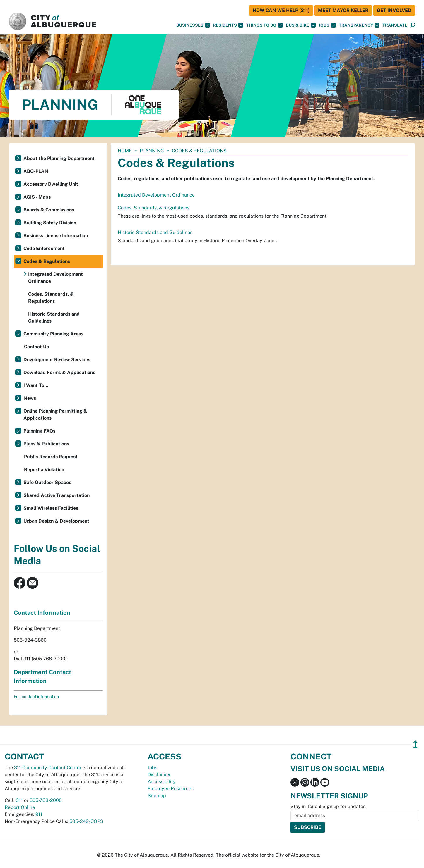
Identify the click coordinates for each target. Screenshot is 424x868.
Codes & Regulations (47, 261)
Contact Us (36, 347)
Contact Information (42, 613)
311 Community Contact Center (48, 768)
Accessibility (162, 782)
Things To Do (265, 25)
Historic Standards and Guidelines (155, 232)
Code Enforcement (44, 248)
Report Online (20, 807)
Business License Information (56, 236)
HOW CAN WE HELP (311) (281, 10)
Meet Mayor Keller (343, 10)
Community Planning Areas (53, 334)
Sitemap (157, 796)
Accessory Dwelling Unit (51, 184)
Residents (228, 25)
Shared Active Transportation (57, 495)
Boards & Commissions (49, 210)
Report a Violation (44, 470)
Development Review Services (57, 360)
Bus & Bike (301, 25)
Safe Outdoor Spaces (47, 482)
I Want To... (36, 385)
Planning (152, 151)
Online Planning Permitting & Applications (55, 415)
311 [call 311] (19, 800)
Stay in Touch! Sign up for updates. (329, 806)
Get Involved (394, 10)
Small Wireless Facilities (51, 508)
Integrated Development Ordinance (156, 195)
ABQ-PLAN (36, 171)
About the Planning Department (59, 158)
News (30, 398)
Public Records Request (51, 457)
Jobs (327, 25)
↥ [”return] (415, 744)
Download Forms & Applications (59, 372)
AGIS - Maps (37, 197)
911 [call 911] (39, 814)
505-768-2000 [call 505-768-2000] (46, 800)
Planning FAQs (39, 431)
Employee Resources (171, 789)
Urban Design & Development (56, 521)
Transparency (359, 25)
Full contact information (36, 697)
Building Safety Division (50, 223)
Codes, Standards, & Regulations (154, 208)
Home (125, 151)
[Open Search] (413, 25)
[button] (395, 25)
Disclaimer (159, 775)
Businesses (193, 25)
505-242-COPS (86, 821)
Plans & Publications (46, 444)
